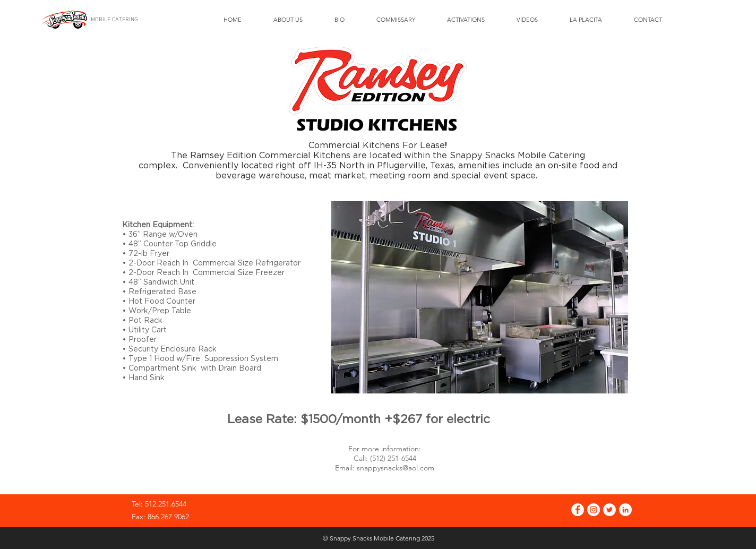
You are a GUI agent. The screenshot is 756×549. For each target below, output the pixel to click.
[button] (480, 297)
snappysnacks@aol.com (396, 468)
